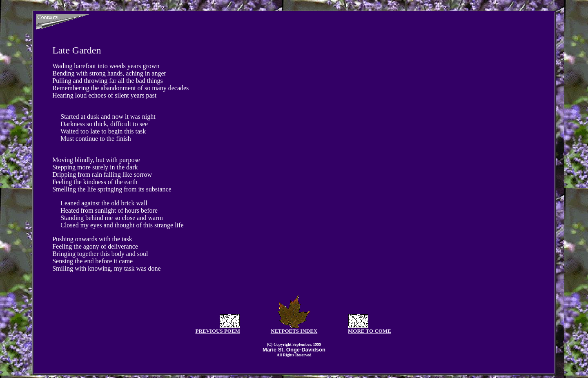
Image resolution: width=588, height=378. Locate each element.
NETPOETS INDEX (294, 331)
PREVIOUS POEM (217, 331)
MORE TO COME (370, 331)
